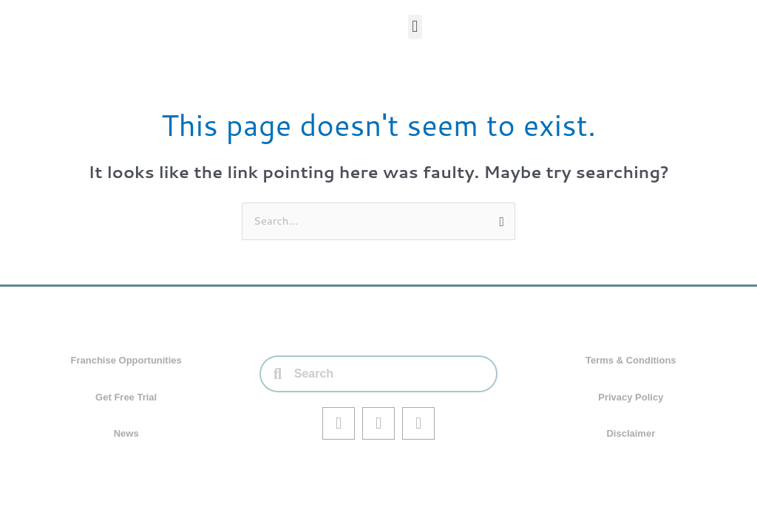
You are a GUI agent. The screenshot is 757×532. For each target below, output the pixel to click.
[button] (415, 27)
